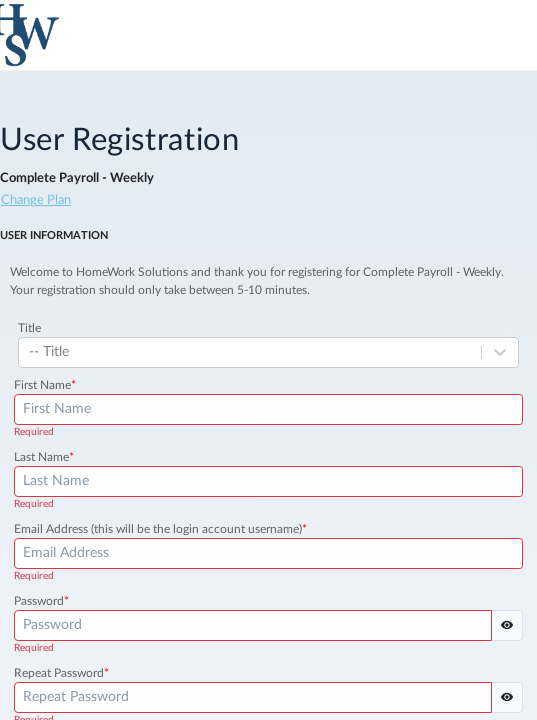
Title (29, 328)
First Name (45, 385)
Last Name (44, 457)
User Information (54, 235)
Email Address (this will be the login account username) (160, 529)
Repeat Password (61, 673)
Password (41, 601)
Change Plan (36, 200)
